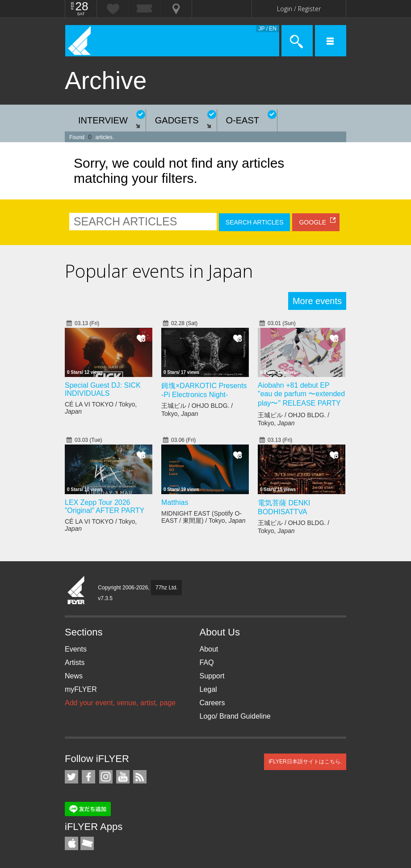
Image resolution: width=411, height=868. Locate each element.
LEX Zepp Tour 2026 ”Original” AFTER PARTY (105, 506)
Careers (212, 703)
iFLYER (76, 591)
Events (76, 649)
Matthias (175, 502)
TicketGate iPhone (87, 843)
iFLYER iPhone (71, 843)
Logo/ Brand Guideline (235, 716)
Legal (208, 689)
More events (317, 301)
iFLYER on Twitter (71, 777)
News (74, 676)
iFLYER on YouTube (123, 777)
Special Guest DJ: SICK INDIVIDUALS (103, 389)
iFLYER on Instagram (106, 777)
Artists (75, 663)
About (209, 649)
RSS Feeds (140, 777)
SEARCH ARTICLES (255, 222)
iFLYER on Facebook (88, 777)
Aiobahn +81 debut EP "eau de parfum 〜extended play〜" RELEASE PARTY (301, 394)
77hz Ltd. (166, 588)
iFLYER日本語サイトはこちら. (305, 762)
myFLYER (81, 689)
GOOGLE (312, 222)
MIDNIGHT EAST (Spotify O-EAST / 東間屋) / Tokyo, (203, 517)
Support (212, 676)
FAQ (207, 663)
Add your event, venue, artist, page (120, 703)
